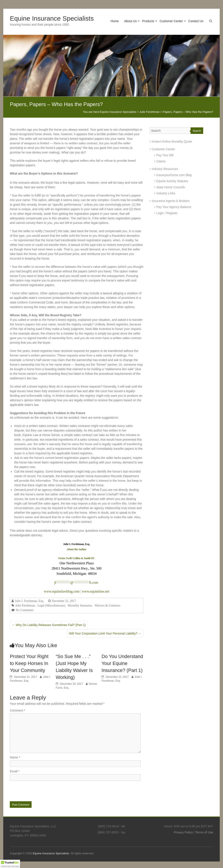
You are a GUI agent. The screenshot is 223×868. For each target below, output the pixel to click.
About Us (130, 21)
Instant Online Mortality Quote (172, 142)
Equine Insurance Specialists (52, 18)
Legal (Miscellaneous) (51, 605)
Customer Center (171, 21)
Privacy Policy (183, 832)
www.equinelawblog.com (62, 591)
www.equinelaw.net (96, 591)
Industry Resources (165, 169)
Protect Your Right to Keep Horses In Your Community (29, 663)
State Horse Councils (171, 187)
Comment (17, 710)
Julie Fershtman (25, 605)
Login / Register (167, 213)
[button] (10, 864)
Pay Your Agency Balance (174, 207)
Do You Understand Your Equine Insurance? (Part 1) (122, 663)
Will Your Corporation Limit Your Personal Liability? (105, 633)
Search (197, 131)
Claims (161, 161)
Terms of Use (204, 832)
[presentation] (40, 791)
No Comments (25, 610)
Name (15, 757)
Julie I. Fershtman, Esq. (29, 601)
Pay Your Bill (165, 155)
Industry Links (166, 193)
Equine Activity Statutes (172, 181)
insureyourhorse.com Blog (174, 175)
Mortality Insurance (80, 605)
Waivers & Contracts (108, 605)
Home (115, 21)
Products (148, 21)
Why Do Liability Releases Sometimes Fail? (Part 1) (49, 625)
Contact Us (196, 21)
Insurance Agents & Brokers (171, 201)
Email (15, 771)
